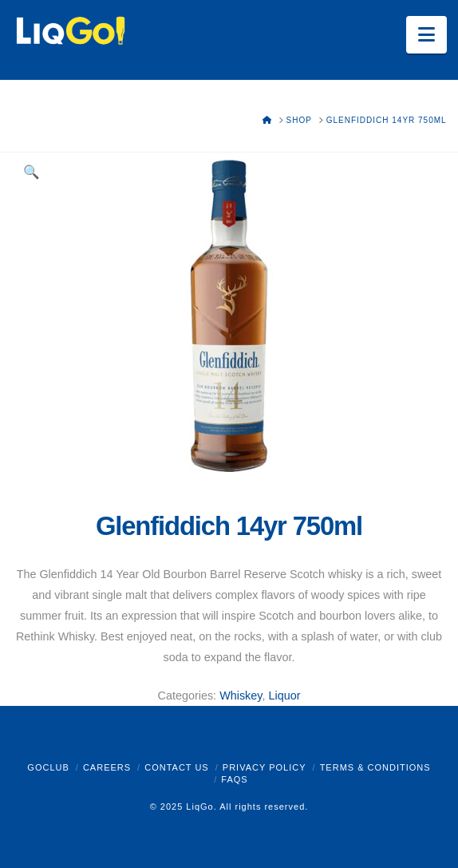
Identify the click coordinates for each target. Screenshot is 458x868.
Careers (107, 767)
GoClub (48, 767)
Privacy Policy (265, 767)
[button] (426, 35)
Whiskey (241, 696)
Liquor (284, 696)
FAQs (234, 779)
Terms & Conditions (375, 767)
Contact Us (177, 767)
